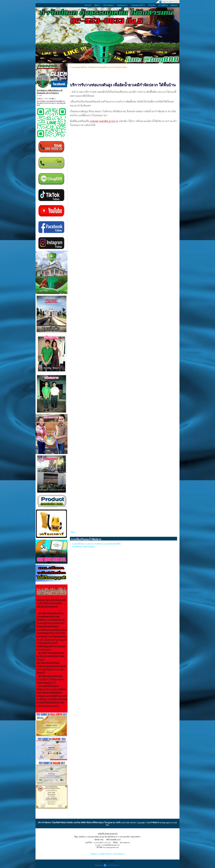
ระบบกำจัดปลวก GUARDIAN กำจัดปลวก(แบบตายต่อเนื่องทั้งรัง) (96, 544)
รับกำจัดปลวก (119, 854)
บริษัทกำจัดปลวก (106, 854)
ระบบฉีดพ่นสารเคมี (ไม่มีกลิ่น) (84, 547)
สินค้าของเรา (122, 5)
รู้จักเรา (97, 5)
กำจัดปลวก (47, 823)
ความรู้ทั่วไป (163, 5)
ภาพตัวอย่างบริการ (138, 5)
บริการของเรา (109, 5)
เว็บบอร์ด (152, 5)
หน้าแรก (88, 5)
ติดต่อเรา (174, 5)
